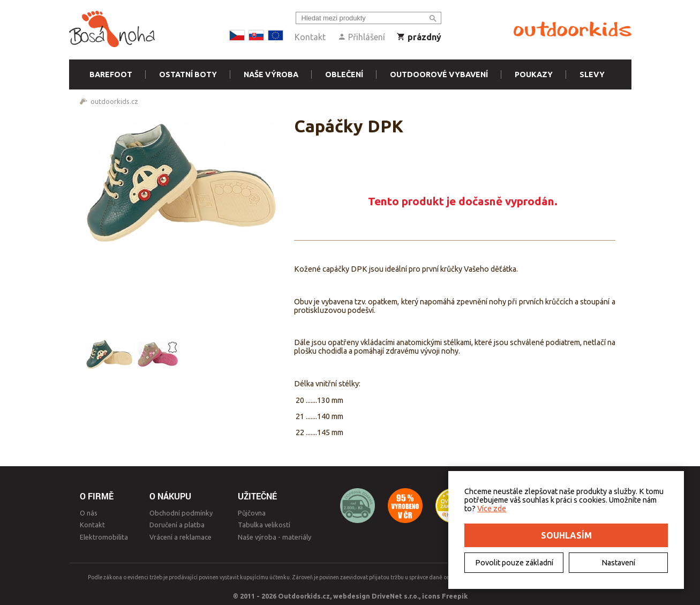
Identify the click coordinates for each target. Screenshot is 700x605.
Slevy (592, 74)
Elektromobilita (104, 537)
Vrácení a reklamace (180, 537)
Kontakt (310, 37)
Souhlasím (566, 535)
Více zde (492, 509)
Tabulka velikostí (264, 525)
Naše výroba (271, 74)
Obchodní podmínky (181, 513)
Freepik (455, 596)
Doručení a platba (177, 525)
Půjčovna (252, 513)
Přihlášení (361, 37)
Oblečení (344, 74)
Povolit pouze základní (514, 563)
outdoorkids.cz (114, 101)
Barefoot (111, 74)
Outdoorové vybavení (439, 74)
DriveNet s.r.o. (395, 596)
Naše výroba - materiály (274, 537)
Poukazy (534, 74)
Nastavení (618, 563)
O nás (89, 513)
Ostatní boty (188, 74)
